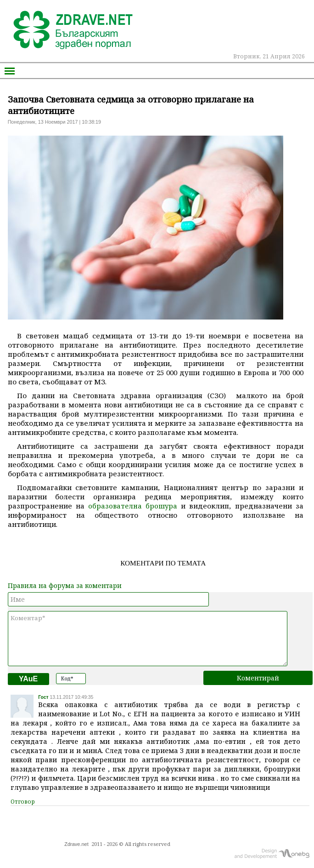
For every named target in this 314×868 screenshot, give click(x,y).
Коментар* (148, 639)
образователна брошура (133, 506)
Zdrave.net (76, 844)
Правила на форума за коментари (65, 585)
